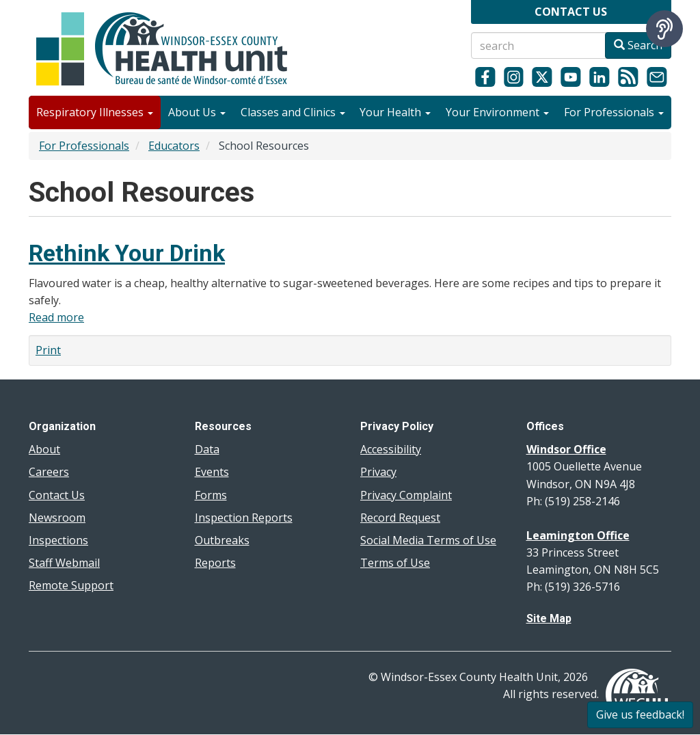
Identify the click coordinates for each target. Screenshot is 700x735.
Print (48, 350)
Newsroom (57, 518)
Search (638, 45)
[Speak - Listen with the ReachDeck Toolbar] (664, 29)
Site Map (549, 618)
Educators (174, 146)
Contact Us (57, 495)
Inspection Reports (244, 518)
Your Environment (497, 112)
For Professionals (614, 112)
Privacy (378, 472)
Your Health (395, 112)
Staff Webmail (64, 563)
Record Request (400, 518)
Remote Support (71, 585)
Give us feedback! (640, 714)
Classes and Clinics (293, 112)
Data (207, 449)
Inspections (58, 540)
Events (212, 472)
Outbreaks (222, 540)
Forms (211, 495)
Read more (56, 317)
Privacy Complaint (406, 495)
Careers (49, 472)
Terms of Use (395, 563)
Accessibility (391, 449)
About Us (197, 112)
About (44, 449)
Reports (215, 563)
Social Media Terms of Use (428, 540)
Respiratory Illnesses (95, 112)
